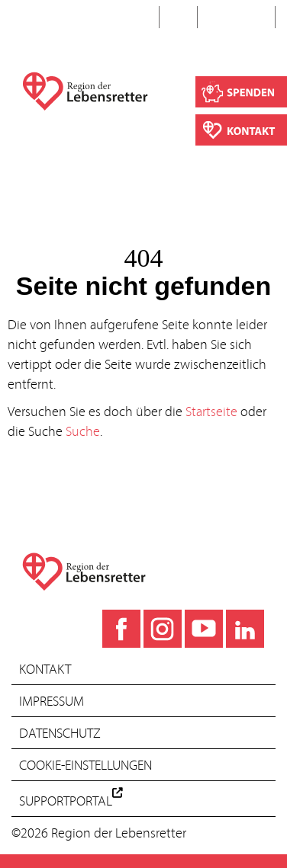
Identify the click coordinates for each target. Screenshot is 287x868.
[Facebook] (121, 629)
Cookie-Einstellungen (85, 766)
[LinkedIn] (245, 629)
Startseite (211, 413)
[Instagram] (163, 629)
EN (178, 17)
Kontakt (45, 670)
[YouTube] (204, 629)
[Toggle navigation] (26, 20)
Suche (238, 17)
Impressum (52, 702)
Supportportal (71, 802)
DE (140, 17)
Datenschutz (60, 734)
